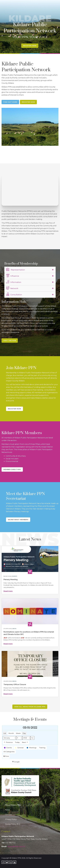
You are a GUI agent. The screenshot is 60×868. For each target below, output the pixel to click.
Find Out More (10, 102)
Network (12, 288)
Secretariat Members (18, 520)
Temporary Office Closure (15, 684)
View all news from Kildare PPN (30, 707)
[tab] (30, 270)
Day (24, 733)
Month (11, 733)
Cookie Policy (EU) (13, 824)
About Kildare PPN (13, 805)
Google (16, 762)
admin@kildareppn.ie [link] (16, 847)
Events (15, 576)
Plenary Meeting (11, 580)
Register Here (30, 46)
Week (18, 733)
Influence (13, 276)
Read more (8, 591)
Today (17, 742)
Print (6, 757)
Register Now (28, 102)
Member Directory (12, 469)
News (14, 629)
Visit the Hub (10, 341)
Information (14, 282)
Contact (9, 815)
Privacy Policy (11, 819)
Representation (15, 269)
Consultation (14, 294)
